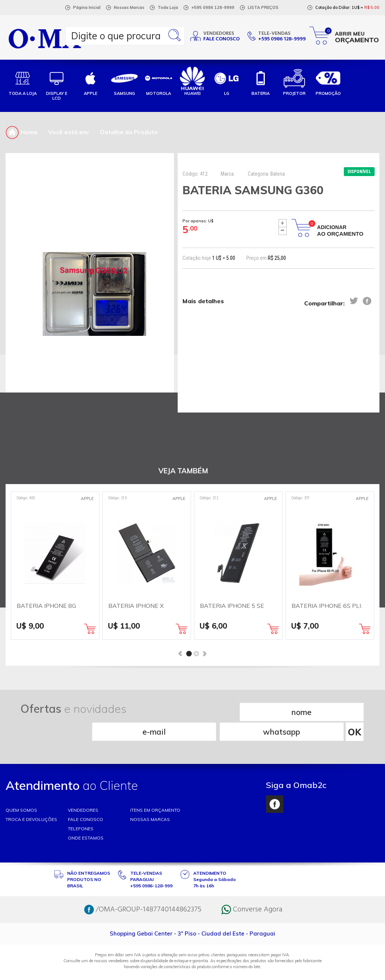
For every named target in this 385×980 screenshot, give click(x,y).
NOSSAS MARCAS (150, 799)
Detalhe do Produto (129, 132)
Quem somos (21, 790)
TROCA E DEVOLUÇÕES (31, 799)
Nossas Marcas (129, 7)
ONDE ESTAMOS (86, 818)
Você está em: (69, 132)
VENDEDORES (83, 790)
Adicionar (340, 231)
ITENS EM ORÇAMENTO (155, 790)
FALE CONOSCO (85, 799)
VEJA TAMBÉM (183, 471)
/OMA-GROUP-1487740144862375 (143, 890)
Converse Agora (252, 890)
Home (22, 132)
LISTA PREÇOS (263, 7)
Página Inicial (87, 7)
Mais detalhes (203, 301)
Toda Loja (168, 7)
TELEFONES (81, 809)
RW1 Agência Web (192, 971)
